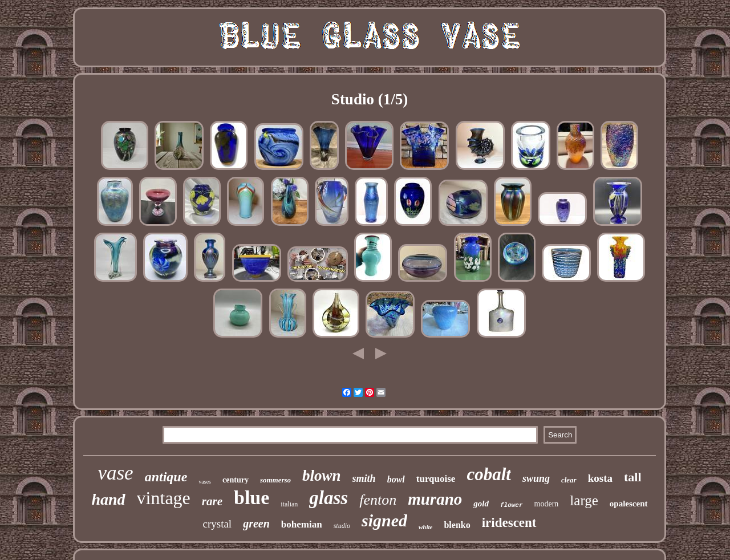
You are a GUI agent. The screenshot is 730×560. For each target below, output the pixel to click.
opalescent (629, 504)
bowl (396, 479)
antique (166, 477)
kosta (600, 478)
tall (633, 477)
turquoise (436, 479)
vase (115, 473)
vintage (164, 498)
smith (364, 478)
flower (512, 505)
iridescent (509, 523)
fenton (378, 500)
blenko (457, 525)
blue (252, 498)
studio (342, 526)
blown (322, 476)
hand (108, 499)
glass (328, 498)
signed (384, 520)
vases (205, 482)
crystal (218, 524)
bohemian (302, 524)
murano (435, 499)
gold (481, 504)
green (256, 524)
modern (547, 504)
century (236, 480)
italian (289, 504)
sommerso (275, 480)
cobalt (489, 474)
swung (536, 478)
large (584, 500)
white (425, 527)
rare (212, 501)
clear (569, 480)
